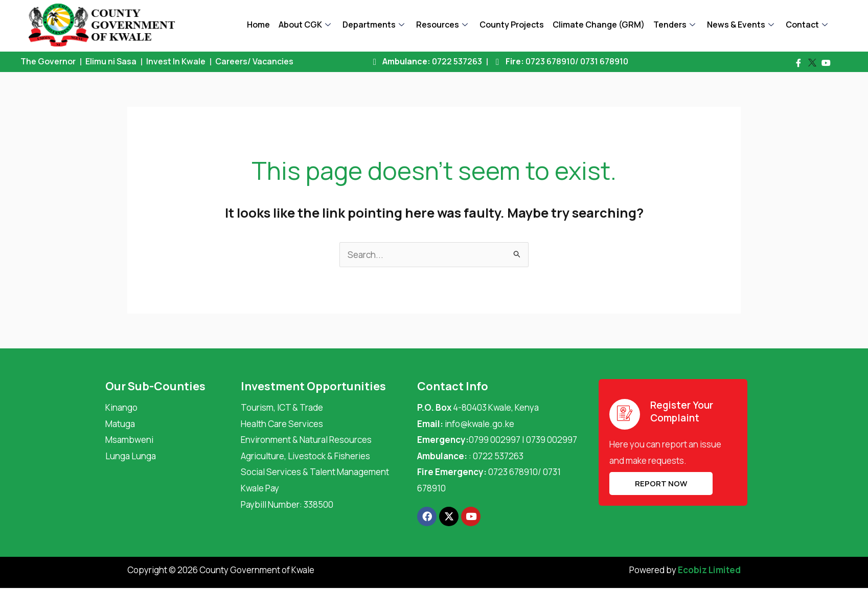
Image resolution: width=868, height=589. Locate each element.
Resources (442, 25)
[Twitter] (812, 63)
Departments (373, 25)
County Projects (512, 25)
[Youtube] (826, 63)
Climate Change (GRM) (599, 25)
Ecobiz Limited (709, 570)
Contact (807, 25)
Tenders (674, 25)
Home (258, 25)
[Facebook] (798, 63)
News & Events (740, 25)
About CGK (305, 25)
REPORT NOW (661, 484)
